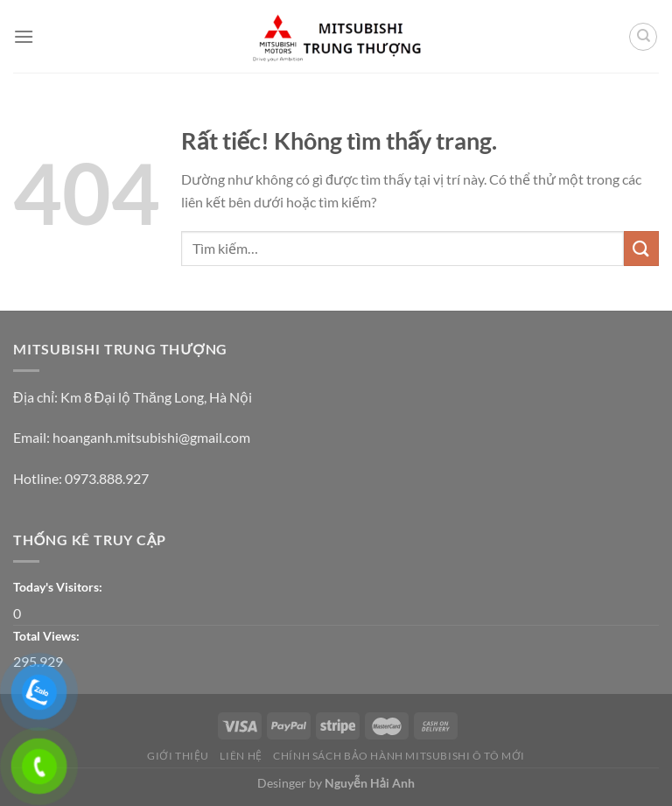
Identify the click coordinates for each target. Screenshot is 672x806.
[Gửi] (641, 248)
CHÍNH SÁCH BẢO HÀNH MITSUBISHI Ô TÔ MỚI (399, 756)
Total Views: (48, 636)
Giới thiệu (178, 756)
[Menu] (24, 36)
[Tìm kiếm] (643, 37)
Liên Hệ (241, 756)
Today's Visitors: (59, 587)
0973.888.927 (107, 478)
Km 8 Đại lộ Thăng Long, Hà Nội (156, 397)
